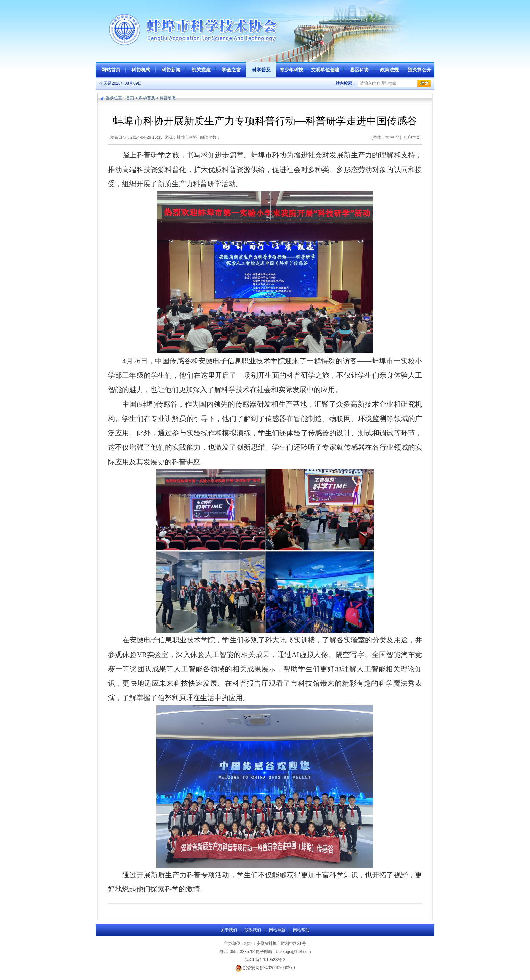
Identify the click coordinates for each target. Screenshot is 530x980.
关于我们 (229, 930)
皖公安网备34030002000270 (265, 968)
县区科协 (359, 70)
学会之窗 (231, 70)
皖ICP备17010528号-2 (265, 960)
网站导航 (277, 930)
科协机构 (141, 70)
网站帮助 (301, 930)
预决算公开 (419, 70)
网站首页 (111, 70)
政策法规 (389, 70)
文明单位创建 (325, 70)
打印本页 (412, 137)
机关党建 (201, 70)
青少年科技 (291, 70)
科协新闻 (171, 70)
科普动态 (168, 98)
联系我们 (253, 930)
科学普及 (261, 70)
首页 (130, 98)
